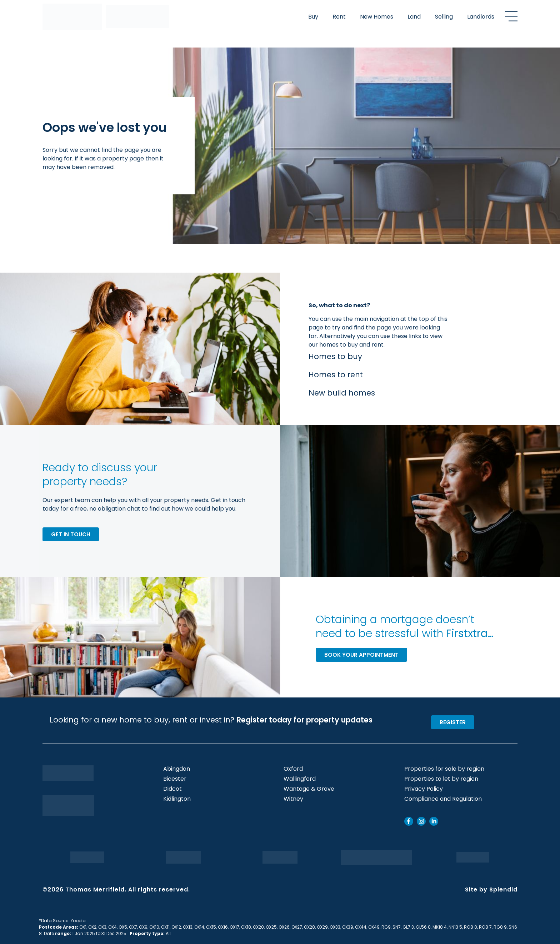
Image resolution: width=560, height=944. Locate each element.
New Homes (377, 17)
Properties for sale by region (444, 769)
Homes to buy (335, 356)
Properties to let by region (441, 779)
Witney (293, 799)
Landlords (481, 17)
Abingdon (177, 769)
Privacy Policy (424, 789)
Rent (339, 17)
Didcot (172, 789)
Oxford (293, 769)
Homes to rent (336, 375)
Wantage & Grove (309, 789)
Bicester (175, 779)
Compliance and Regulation (443, 799)
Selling (444, 17)
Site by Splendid (491, 890)
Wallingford (300, 779)
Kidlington (177, 799)
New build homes (342, 393)
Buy (313, 17)
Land (414, 17)
